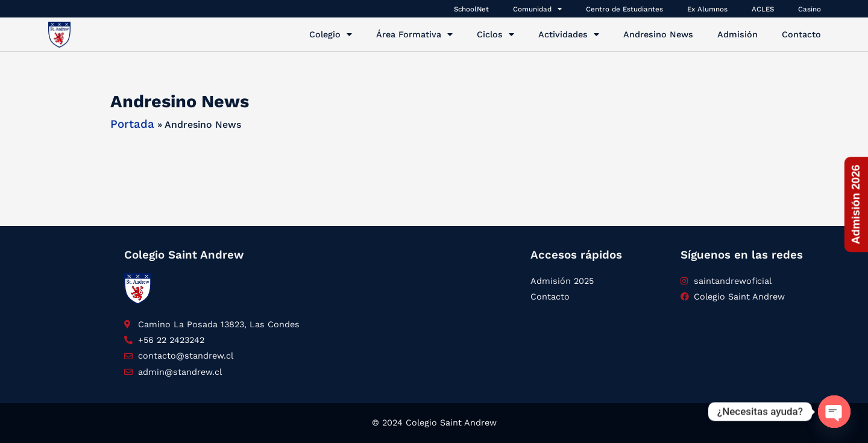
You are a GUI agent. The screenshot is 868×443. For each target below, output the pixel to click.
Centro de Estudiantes (624, 9)
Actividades (569, 34)
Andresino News (658, 34)
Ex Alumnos (707, 9)
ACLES (763, 9)
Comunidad (537, 9)
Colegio (331, 34)
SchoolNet (471, 9)
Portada (132, 124)
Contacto (801, 34)
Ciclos (495, 34)
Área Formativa (414, 34)
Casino (810, 9)
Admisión (737, 34)
